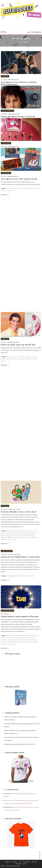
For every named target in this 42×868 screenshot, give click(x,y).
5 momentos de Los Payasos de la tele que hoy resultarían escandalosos (21, 739)
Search (38, 32)
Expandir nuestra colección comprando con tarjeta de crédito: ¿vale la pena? (20, 732)
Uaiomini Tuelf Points (7, 111)
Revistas (18, 864)
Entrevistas (26, 862)
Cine (20, 862)
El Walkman (5, 76)
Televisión (8, 862)
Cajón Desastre (6, 143)
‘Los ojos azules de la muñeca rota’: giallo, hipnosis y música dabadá (22, 725)
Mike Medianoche (13, 80)
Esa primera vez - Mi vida (11, 800)
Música (15, 862)
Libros (24, 864)
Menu (4, 32)
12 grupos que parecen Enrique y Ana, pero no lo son (20, 744)
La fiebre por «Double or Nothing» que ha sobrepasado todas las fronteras (20, 718)
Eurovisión (34, 862)
